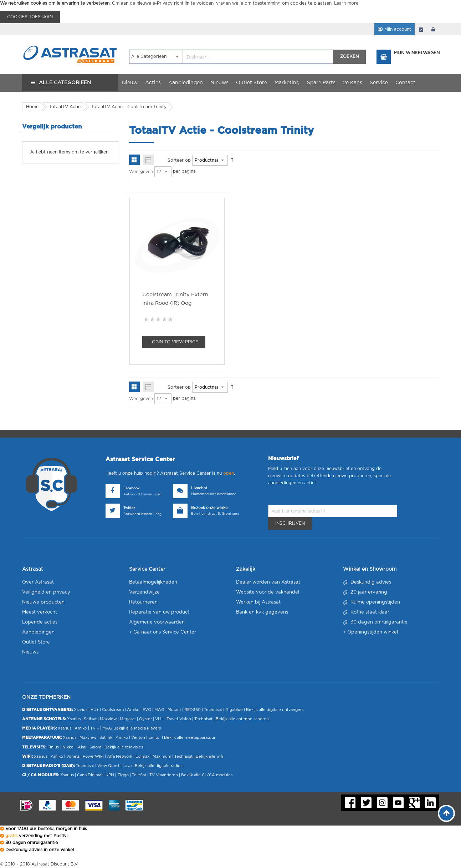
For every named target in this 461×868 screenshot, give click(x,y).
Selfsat (90, 719)
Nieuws (30, 652)
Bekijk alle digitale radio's (159, 766)
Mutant (174, 710)
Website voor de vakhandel (268, 592)
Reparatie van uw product (159, 612)
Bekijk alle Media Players (137, 728)
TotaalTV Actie (65, 107)
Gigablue (234, 710)
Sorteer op (179, 160)
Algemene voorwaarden (157, 622)
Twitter (129, 508)
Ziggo (123, 775)
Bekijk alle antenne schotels (242, 719)
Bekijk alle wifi (209, 756)
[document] (230, 12)
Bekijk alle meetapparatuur (190, 738)
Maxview (108, 719)
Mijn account (398, 29)
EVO (147, 710)
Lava (128, 766)
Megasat (128, 719)
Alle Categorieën (65, 83)
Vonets (73, 756)
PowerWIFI (93, 756)
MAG (159, 710)
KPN (110, 775)
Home (32, 107)
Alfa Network (120, 756)
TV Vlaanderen (164, 775)
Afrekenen (421, 29)
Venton (138, 738)
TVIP (95, 728)
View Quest (108, 766)
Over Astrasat (38, 582)
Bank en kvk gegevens (262, 612)
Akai (82, 747)
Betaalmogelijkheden (153, 582)
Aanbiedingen (38, 632)
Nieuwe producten (43, 602)
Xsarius (81, 710)
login (433, 29)
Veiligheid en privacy (46, 592)
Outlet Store (36, 642)
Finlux (53, 747)
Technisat (213, 710)
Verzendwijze (144, 592)
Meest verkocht (40, 612)
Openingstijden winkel (373, 632)
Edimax (142, 756)
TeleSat (139, 775)
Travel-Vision (179, 719)
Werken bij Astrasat (258, 602)
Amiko (133, 710)
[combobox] (231, 57)
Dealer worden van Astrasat (268, 582)
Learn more (346, 3)
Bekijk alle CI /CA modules (207, 775)
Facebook (131, 488)
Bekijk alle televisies (124, 747)
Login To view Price (174, 342)
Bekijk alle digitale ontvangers (275, 710)
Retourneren (143, 602)
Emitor (155, 738)
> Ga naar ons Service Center (163, 632)
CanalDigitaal (90, 775)
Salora (95, 747)
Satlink (106, 738)
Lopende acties (40, 622)
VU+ (95, 710)
